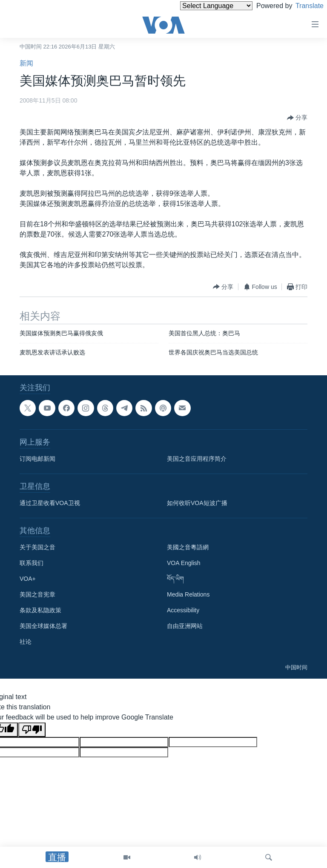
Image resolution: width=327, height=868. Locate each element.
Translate (302, 6)
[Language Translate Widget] (202, 6)
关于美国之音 (37, 548)
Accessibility (183, 611)
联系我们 (32, 563)
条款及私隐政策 (40, 611)
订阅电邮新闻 (37, 459)
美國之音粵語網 (188, 548)
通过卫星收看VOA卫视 (50, 503)
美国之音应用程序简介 (197, 459)
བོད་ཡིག (175, 579)
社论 (26, 642)
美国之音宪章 (37, 595)
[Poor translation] (32, 730)
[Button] (297, 118)
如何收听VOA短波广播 (197, 503)
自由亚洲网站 (185, 626)
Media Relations (188, 595)
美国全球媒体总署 (43, 626)
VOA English (184, 563)
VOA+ (28, 579)
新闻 (26, 63)
